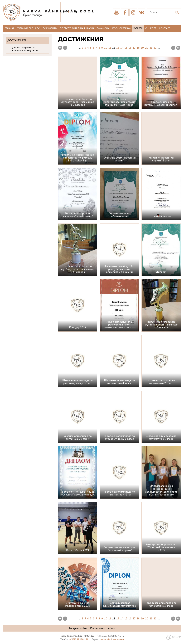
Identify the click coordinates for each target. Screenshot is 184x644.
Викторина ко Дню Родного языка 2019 (78, 604)
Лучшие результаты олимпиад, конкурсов (24, 49)
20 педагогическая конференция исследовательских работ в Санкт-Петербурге (161, 490)
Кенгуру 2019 (78, 327)
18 (138, 48)
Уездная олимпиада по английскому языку (78, 437)
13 (118, 48)
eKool (112, 628)
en (75, 12)
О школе (151, 28)
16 (130, 48)
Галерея (138, 28)
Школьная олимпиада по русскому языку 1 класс (78, 382)
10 (106, 48)
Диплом (161, 272)
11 (110, 48)
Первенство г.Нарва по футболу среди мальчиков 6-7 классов (78, 102)
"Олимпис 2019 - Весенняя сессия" (119, 159)
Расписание (98, 628)
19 (142, 48)
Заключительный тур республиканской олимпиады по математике (119, 325)
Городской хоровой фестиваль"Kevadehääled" (78, 215)
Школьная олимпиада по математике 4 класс (119, 382)
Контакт (164, 28)
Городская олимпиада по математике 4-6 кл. (119, 493)
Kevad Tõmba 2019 (78, 550)
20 (147, 48)
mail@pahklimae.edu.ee (112, 639)
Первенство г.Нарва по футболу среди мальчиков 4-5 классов (161, 325)
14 (122, 48)
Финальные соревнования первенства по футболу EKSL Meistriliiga (78, 158)
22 (155, 48)
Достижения (17, 40)
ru (70, 12)
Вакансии (103, 28)
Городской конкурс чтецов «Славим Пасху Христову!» (78, 493)
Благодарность (161, 216)
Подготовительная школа (77, 28)
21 (151, 48)
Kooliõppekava (121, 28)
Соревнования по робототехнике (119, 215)
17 (134, 48)
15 (126, 48)
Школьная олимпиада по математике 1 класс (161, 437)
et (65, 12)
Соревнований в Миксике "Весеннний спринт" (119, 549)
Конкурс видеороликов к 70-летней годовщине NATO (161, 547)
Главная (10, 28)
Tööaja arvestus (78, 628)
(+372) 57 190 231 (79, 639)
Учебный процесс (29, 28)
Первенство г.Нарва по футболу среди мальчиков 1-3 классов (78, 269)
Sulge (179, 6)
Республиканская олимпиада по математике (119, 604)
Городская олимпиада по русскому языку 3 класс (119, 437)
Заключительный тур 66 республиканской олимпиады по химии (119, 269)
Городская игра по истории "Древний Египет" (161, 103)
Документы (50, 28)
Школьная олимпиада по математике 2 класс (161, 382)
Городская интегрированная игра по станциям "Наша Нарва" (119, 102)
